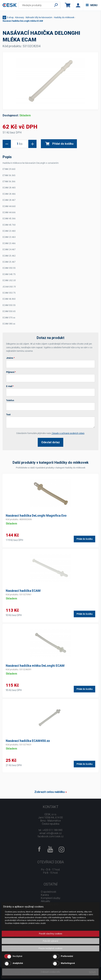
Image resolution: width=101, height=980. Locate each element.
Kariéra (45, 895)
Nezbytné (17, 956)
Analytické (18, 963)
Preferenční (67, 956)
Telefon (10, 400)
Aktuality (46, 901)
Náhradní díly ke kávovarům (39, 17)
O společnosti (48, 892)
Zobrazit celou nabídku (50, 792)
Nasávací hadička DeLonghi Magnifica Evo (36, 516)
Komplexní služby (51, 898)
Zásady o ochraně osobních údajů (68, 433)
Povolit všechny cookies (51, 934)
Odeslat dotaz (51, 442)
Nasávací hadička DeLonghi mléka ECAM (23, 21)
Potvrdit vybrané (51, 941)
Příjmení (11, 372)
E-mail (10, 386)
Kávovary (20, 17)
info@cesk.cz (54, 833)
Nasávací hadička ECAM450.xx (28, 741)
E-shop (10, 17)
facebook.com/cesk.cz (51, 836)
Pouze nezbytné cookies (51, 948)
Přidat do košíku (59, 144)
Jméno (10, 358)
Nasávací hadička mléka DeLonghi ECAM (35, 666)
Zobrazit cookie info (50, 972)
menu (92, 5)
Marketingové (68, 963)
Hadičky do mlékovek (64, 17)
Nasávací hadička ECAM (23, 591)
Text (8, 415)
